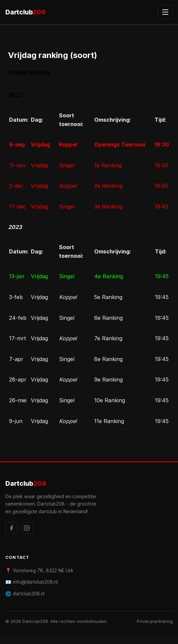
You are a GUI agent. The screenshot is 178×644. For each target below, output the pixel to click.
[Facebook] (11, 528)
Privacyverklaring (155, 621)
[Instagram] (27, 528)
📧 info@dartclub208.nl (32, 582)
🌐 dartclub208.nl (25, 594)
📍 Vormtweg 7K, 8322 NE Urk (39, 570)
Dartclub (25, 12)
